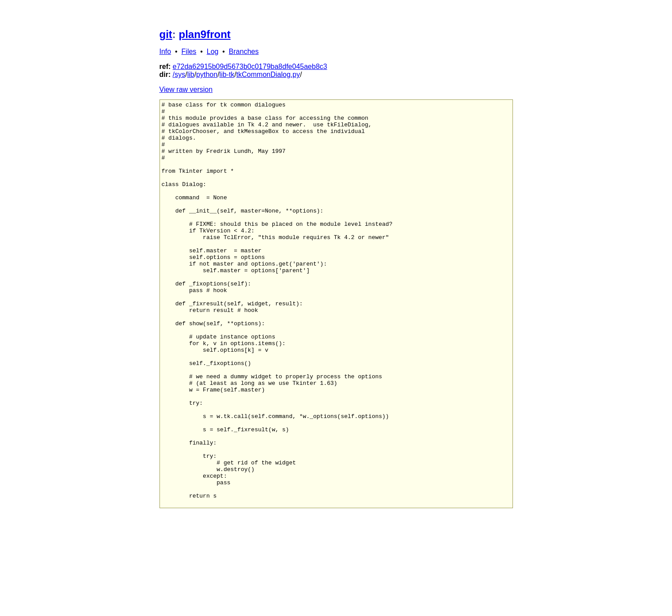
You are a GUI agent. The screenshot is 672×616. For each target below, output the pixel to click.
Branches (244, 51)
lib (191, 74)
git (166, 34)
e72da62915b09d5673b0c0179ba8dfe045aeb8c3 (250, 67)
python (207, 74)
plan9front (205, 34)
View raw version (186, 89)
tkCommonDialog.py (268, 74)
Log (213, 51)
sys (180, 74)
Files (189, 51)
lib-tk (227, 74)
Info (165, 51)
